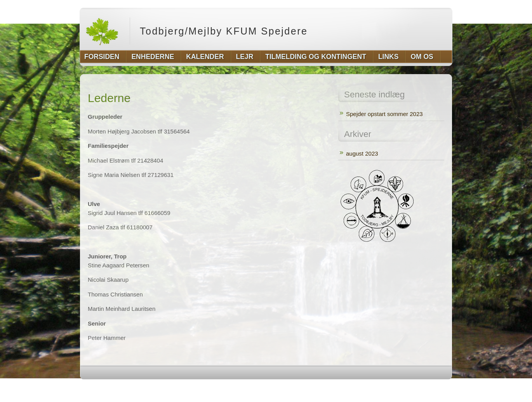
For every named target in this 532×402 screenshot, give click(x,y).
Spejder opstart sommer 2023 (384, 114)
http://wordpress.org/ (365, 387)
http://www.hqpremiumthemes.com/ (422, 387)
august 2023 (362, 153)
